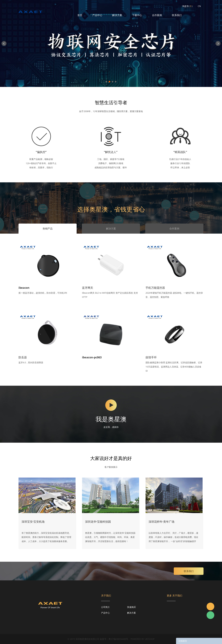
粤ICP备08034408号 (118, 639)
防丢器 (23, 357)
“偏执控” (41, 152)
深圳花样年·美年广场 (161, 522)
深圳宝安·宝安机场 (33, 522)
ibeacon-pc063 (92, 357)
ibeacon (24, 288)
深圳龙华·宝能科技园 (98, 522)
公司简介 (105, 607)
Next (218, 44)
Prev (4, 44)
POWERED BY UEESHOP (143, 639)
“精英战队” (180, 152)
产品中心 (97, 15)
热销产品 (48, 229)
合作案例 (157, 15)
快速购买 (132, 607)
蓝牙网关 (88, 288)
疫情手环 (151, 357)
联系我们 (177, 15)
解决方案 (117, 15)
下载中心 (137, 15)
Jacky (210, 606)
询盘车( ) (187, 6)
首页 (80, 15)
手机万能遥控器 (155, 288)
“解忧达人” (111, 152)
